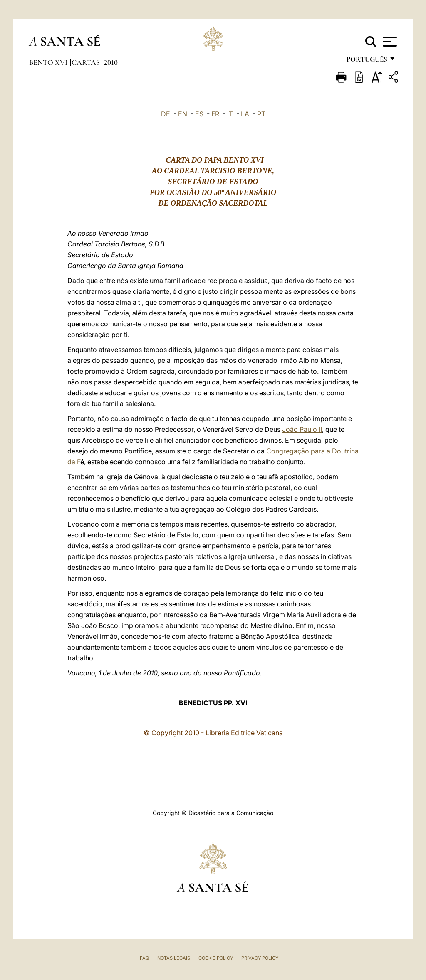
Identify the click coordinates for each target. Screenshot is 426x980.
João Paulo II (302, 429)
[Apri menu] (389, 42)
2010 (111, 62)
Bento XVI (49, 62)
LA (245, 114)
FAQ (144, 958)
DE (166, 114)
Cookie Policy (216, 958)
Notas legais (174, 958)
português (367, 61)
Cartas (87, 62)
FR (215, 114)
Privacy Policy (260, 958)
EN (183, 114)
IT (230, 114)
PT (261, 114)
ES (199, 114)
